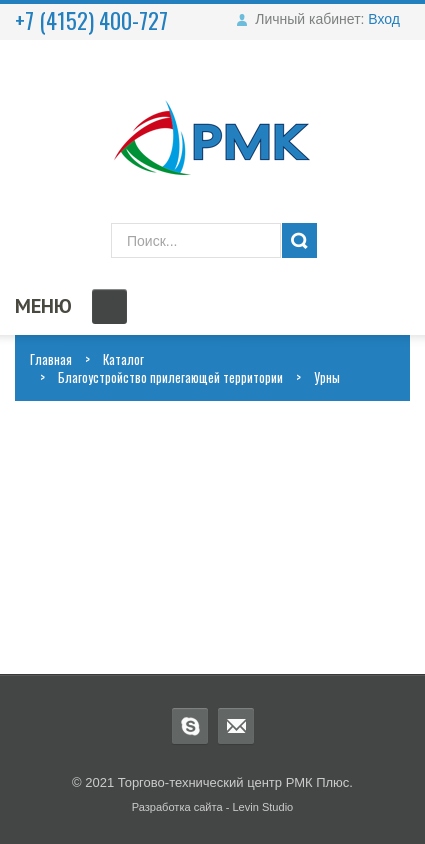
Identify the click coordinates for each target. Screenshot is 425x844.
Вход (384, 19)
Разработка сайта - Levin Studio (213, 807)
